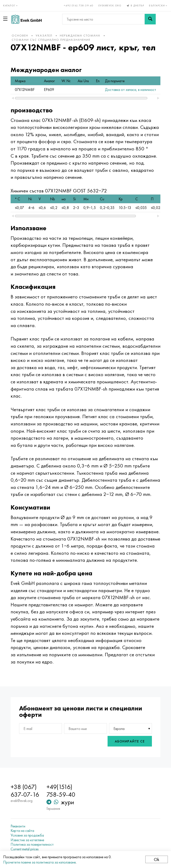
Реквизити (18, 822)
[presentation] (84, 737)
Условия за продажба (27, 831)
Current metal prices (25, 845)
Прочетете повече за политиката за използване (39, 862)
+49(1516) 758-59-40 (79, 6)
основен (20, 35)
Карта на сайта (22, 827)
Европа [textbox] (119, 724)
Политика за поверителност (32, 840)
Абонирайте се (130, 737)
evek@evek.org (110, 6)
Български (158, 6)
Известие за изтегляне (27, 836)
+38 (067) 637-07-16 (25, 787)
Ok (157, 859)
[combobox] (130, 724)
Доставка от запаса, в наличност (125, 90)
